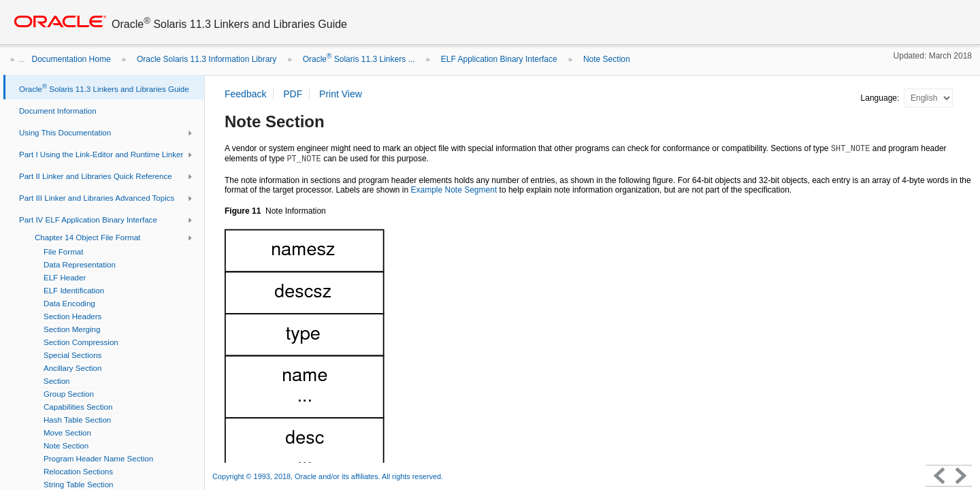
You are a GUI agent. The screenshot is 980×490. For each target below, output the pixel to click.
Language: (881, 98)
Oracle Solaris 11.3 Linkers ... (359, 59)
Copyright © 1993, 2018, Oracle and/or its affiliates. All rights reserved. (328, 476)
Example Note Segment (454, 190)
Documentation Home (71, 59)
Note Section (607, 59)
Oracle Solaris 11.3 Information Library (207, 59)
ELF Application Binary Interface (499, 59)
